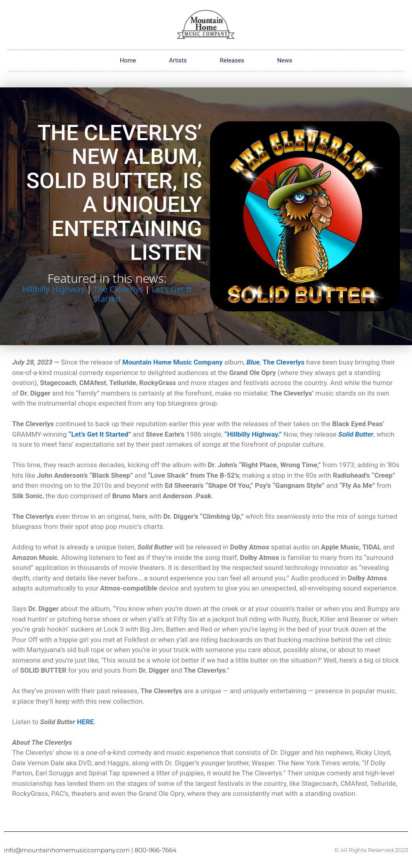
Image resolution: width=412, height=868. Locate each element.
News (285, 60)
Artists (178, 60)
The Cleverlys (118, 289)
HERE (85, 722)
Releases (232, 60)
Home (128, 60)
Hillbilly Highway (54, 289)
